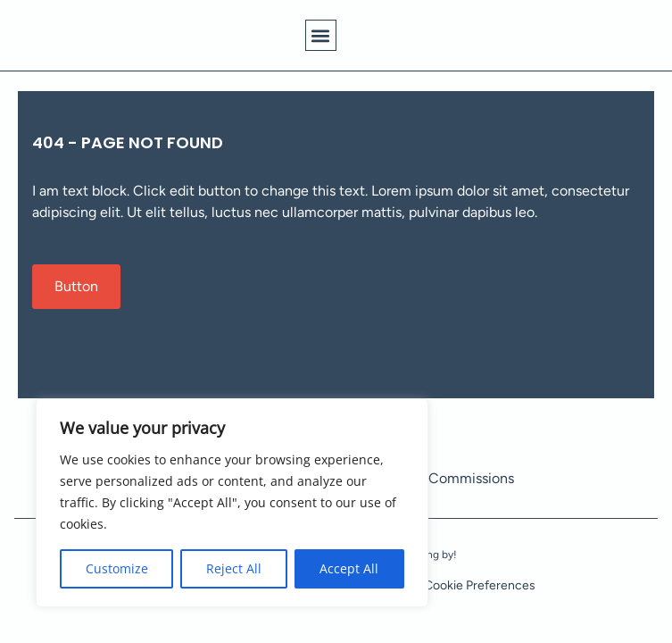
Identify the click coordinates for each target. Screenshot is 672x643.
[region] (232, 503)
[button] (321, 35)
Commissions (471, 478)
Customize (117, 568)
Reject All (234, 568)
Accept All (349, 568)
